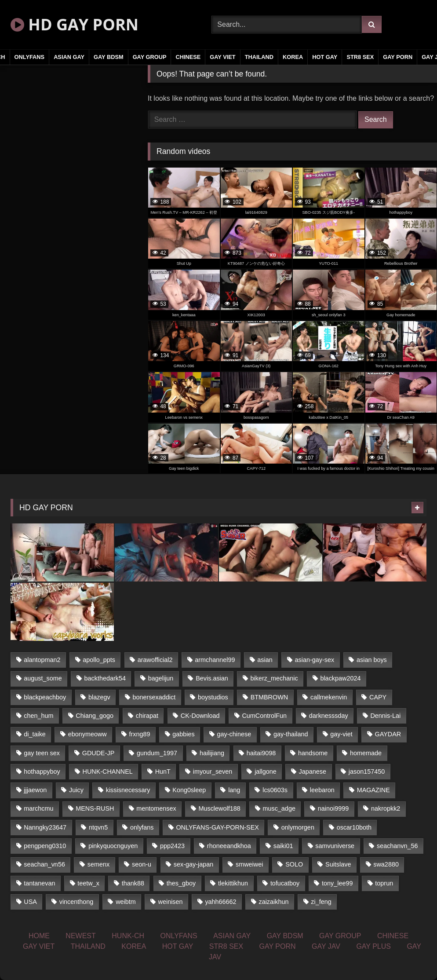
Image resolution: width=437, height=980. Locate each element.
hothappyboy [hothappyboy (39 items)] (42, 772)
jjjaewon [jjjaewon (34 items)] (35, 790)
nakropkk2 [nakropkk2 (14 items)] (386, 808)
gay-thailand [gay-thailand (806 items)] (291, 734)
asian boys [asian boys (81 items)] (372, 660)
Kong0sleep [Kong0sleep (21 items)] (189, 790)
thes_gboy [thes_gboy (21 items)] (181, 883)
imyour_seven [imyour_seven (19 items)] (213, 772)
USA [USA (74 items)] (30, 902)
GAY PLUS (373, 946)
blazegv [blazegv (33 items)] (99, 697)
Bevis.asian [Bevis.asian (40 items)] (212, 678)
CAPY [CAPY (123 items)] (378, 697)
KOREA (293, 57)
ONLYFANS (30, 57)
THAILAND (259, 57)
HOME (39, 936)
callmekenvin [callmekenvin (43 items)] (329, 697)
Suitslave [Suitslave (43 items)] (338, 864)
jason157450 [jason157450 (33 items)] (367, 772)
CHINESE (188, 57)
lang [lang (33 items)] (234, 790)
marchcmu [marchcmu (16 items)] (38, 808)
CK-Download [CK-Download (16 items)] (200, 716)
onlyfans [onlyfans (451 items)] (142, 827)
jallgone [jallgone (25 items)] (266, 772)
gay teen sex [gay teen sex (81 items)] (42, 753)
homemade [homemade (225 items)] (366, 753)
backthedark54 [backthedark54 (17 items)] (105, 678)
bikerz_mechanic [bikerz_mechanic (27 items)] (274, 678)
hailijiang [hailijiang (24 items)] (212, 753)
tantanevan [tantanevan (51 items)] (39, 883)
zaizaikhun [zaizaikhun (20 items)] (273, 902)
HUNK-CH (128, 936)
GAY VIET (222, 57)
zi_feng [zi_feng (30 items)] (321, 902)
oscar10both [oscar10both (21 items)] (354, 827)
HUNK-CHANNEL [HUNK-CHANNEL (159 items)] (108, 772)
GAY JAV (326, 946)
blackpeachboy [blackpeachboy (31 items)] (45, 697)
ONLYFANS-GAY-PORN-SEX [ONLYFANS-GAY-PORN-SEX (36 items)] (217, 827)
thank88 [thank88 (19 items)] (133, 883)
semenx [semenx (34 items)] (98, 864)
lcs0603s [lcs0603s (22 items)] (275, 790)
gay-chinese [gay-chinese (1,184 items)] (234, 734)
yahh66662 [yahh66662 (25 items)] (220, 902)
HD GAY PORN (75, 24)
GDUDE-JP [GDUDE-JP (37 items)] (98, 753)
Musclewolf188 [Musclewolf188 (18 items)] (219, 808)
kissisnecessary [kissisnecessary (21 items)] (128, 790)
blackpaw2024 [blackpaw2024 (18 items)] (340, 678)
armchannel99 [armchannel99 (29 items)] (215, 660)
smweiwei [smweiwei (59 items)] (249, 864)
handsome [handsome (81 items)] (313, 753)
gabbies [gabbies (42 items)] (183, 734)
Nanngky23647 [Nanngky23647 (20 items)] (45, 827)
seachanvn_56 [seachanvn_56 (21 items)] (397, 846)
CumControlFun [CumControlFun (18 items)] (264, 716)
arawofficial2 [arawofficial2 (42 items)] (155, 660)
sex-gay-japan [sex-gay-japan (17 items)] (193, 864)
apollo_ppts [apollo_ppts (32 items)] (99, 660)
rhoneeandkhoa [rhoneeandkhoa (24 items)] (229, 846)
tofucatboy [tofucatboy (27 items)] (285, 883)
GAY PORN (398, 57)
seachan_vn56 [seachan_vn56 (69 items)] (44, 864)
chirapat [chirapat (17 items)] (147, 716)
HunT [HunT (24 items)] (163, 772)
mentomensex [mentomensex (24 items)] (156, 808)
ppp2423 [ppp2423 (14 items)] (172, 846)
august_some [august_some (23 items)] (43, 678)
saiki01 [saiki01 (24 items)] (283, 846)
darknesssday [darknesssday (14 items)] (329, 716)
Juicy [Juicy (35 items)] (76, 790)
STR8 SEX (360, 57)
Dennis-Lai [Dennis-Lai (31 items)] (385, 716)
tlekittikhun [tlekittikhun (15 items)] (233, 883)
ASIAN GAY (69, 57)
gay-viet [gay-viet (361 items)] (341, 734)
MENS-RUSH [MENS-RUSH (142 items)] (95, 808)
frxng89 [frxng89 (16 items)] (140, 734)
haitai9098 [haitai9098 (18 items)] (261, 753)
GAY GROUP (150, 57)
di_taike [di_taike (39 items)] (35, 734)
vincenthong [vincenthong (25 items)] (76, 902)
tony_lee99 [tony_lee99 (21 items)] (337, 883)
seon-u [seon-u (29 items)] (142, 864)
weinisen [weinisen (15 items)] (171, 902)
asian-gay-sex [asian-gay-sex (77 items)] (315, 660)
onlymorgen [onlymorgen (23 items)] (298, 827)
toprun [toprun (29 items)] (384, 883)
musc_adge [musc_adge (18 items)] (279, 808)
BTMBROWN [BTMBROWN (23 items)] (269, 697)
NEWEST (80, 936)
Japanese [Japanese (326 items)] (313, 772)
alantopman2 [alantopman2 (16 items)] (42, 660)
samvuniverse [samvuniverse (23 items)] (335, 846)
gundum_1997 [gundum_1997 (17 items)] (157, 753)
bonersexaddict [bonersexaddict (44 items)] (154, 697)
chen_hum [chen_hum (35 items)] (38, 716)
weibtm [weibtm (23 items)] (126, 902)
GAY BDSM (109, 57)
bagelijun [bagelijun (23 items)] (161, 678)
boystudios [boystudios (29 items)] (213, 697)
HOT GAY (325, 57)
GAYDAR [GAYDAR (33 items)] (388, 734)
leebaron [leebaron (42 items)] (322, 790)
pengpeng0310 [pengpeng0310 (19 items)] (45, 846)
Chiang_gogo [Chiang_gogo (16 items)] (95, 716)
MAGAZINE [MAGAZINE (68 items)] (373, 790)
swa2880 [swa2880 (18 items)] (386, 864)
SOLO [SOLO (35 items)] (294, 864)
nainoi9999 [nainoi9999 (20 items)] (333, 808)
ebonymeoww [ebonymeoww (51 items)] (87, 734)
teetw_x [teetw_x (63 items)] (88, 883)
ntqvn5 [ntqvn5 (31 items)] (98, 827)
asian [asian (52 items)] (265, 660)
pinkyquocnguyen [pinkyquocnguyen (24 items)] (113, 846)
